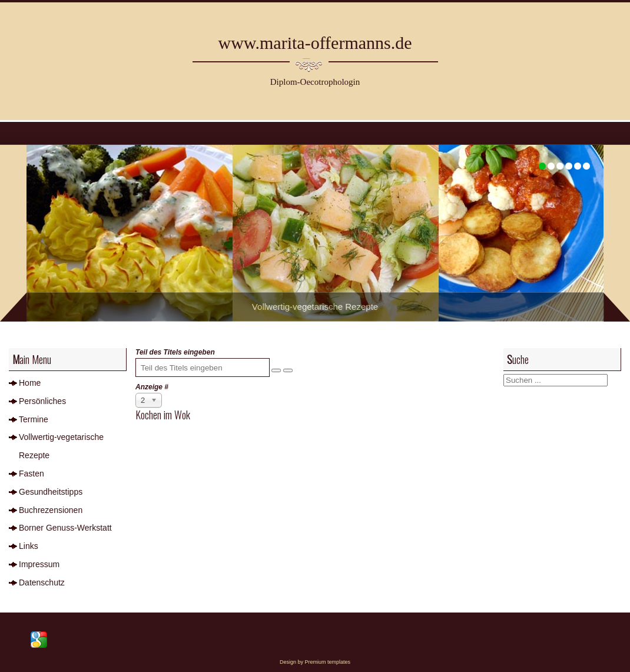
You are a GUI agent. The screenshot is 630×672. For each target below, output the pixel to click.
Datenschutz (42, 582)
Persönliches (42, 401)
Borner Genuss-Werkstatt (65, 528)
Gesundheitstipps (51, 492)
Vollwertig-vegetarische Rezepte (61, 446)
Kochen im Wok (163, 415)
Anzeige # (152, 387)
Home (30, 383)
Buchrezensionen (51, 510)
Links (29, 546)
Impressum (39, 564)
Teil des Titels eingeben (176, 352)
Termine (34, 419)
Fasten (31, 474)
